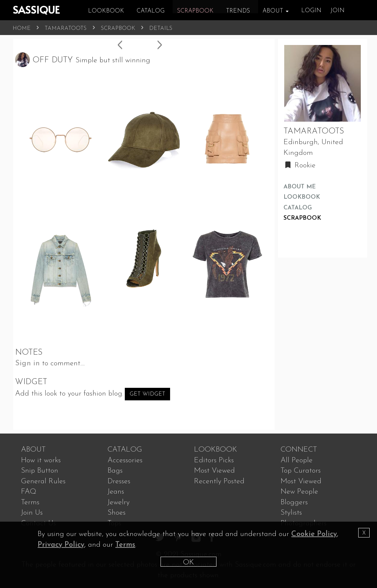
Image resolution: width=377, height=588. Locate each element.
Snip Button (40, 471)
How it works (41, 460)
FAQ (29, 492)
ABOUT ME (300, 187)
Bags (115, 471)
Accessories (125, 460)
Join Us (32, 513)
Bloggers (294, 502)
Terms (30, 502)
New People (299, 492)
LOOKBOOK (302, 197)
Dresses (119, 481)
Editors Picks (214, 460)
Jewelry (119, 502)
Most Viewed (214, 471)
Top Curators (301, 471)
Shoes (117, 513)
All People (297, 460)
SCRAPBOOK (118, 29)
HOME (22, 29)
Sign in (27, 363)
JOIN (337, 11)
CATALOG (298, 208)
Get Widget (147, 394)
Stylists (291, 513)
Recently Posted (219, 481)
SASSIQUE (36, 9)
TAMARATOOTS (66, 29)
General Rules (43, 481)
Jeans (116, 492)
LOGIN (311, 11)
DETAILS (161, 29)
